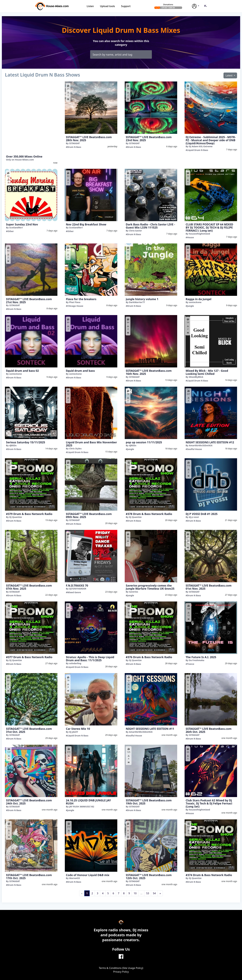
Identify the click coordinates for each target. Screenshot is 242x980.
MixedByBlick (196, 377)
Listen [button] (90, 6)
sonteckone (195, 302)
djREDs (13, 445)
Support (126, 6)
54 (154, 893)
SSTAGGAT (74, 143)
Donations (168, 4)
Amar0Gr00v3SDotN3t (201, 445)
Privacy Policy (121, 972)
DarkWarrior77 (137, 302)
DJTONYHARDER (78, 589)
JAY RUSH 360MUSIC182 (82, 807)
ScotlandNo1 (16, 228)
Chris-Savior (135, 231)
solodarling (75, 663)
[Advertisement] (31, 117)
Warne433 (74, 878)
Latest (229, 75)
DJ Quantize (16, 517)
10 (135, 893)
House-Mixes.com (24, 160)
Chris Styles (75, 448)
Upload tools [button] (107, 6)
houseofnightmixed (199, 234)
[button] (206, 6)
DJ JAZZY (74, 732)
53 (148, 893)
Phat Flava (75, 302)
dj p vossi (194, 517)
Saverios (134, 592)
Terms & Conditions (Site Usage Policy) (121, 968)
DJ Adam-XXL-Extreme (201, 146)
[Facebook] (121, 956)
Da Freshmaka (197, 660)
